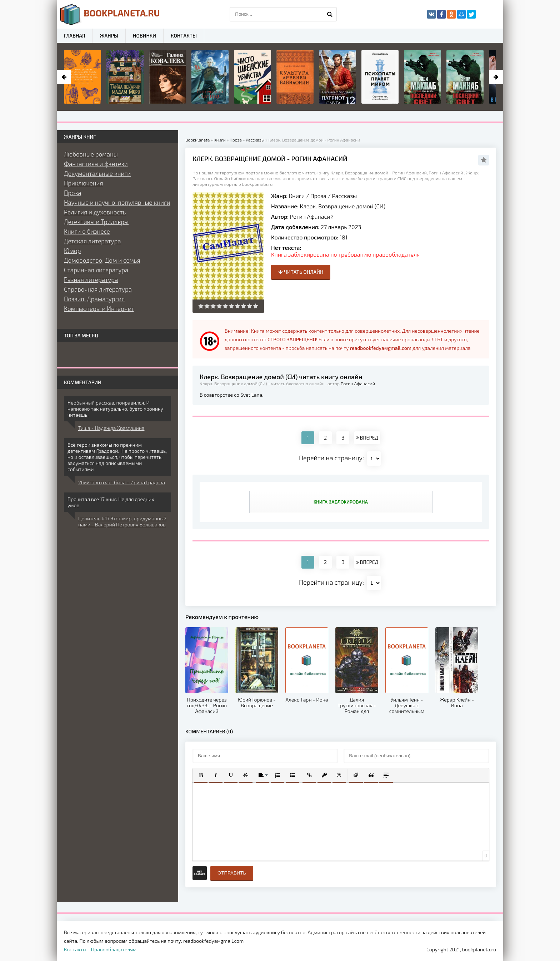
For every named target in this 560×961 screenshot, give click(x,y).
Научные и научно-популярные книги (117, 202)
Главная (75, 36)
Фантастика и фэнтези (96, 164)
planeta (110, 14)
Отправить (232, 873)
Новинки (144, 36)
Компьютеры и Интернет (99, 308)
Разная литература (91, 279)
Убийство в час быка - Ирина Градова (122, 482)
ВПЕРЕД (367, 438)
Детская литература (92, 241)
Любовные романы (91, 154)
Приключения (84, 183)
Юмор (72, 251)
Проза (318, 196)
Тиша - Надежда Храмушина (111, 428)
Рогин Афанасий (312, 216)
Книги (297, 196)
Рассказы (344, 196)
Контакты (184, 36)
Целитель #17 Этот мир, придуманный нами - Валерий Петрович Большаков (122, 521)
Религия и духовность (95, 212)
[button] (201, 775)
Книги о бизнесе (87, 231)
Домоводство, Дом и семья (102, 260)
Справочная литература (98, 289)
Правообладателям (114, 949)
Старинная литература (96, 270)
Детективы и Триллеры (96, 222)
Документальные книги (97, 173)
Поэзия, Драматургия (94, 299)
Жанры (109, 36)
